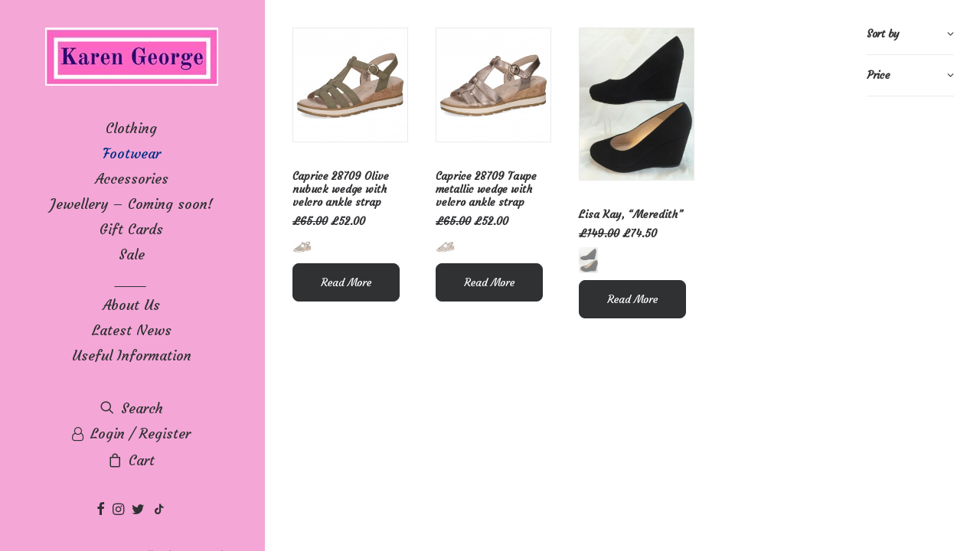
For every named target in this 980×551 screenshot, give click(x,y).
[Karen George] (131, 58)
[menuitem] (103, 510)
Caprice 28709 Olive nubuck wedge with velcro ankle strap (341, 189)
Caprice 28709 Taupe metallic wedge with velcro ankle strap (486, 189)
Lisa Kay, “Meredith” (631, 214)
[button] (103, 510)
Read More (346, 282)
